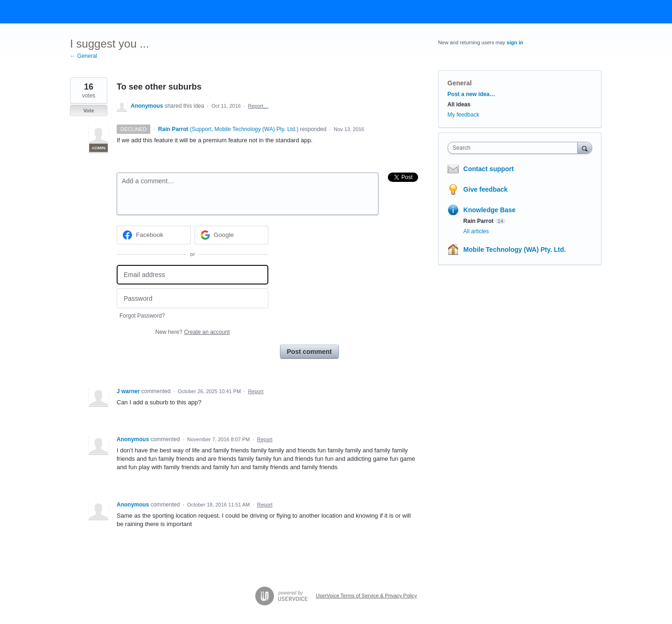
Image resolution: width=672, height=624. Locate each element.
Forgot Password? (142, 316)
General (460, 83)
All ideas (459, 104)
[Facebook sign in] (154, 235)
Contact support (489, 169)
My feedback (463, 115)
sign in (515, 42)
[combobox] (515, 148)
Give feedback (486, 189)
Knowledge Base (490, 210)
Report (255, 391)
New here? (192, 332)
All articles (476, 231)
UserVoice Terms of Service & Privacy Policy (367, 596)
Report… (258, 106)
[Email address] (192, 275)
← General (84, 56)
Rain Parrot (479, 221)
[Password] (192, 298)
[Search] (585, 148)
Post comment (309, 352)
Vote (88, 111)
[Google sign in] (232, 235)
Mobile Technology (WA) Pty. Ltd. (515, 250)
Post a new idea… (471, 94)
